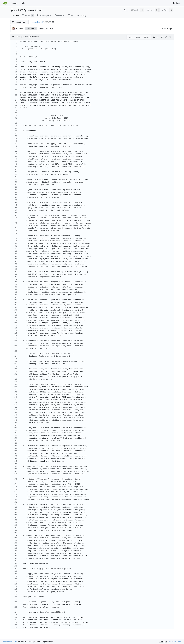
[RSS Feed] (125, 10)
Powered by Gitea (10, 642)
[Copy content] (158, 37)
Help (23, 3)
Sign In (177, 3)
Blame (138, 37)
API (179, 642)
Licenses (173, 642)
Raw (130, 37)
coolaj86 (19, 10)
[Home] (5, 3)
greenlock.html (34, 10)
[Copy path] (53, 22)
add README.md (46, 29)
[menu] (163, 642)
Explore (14, 3)
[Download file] (154, 37)
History (147, 37)
